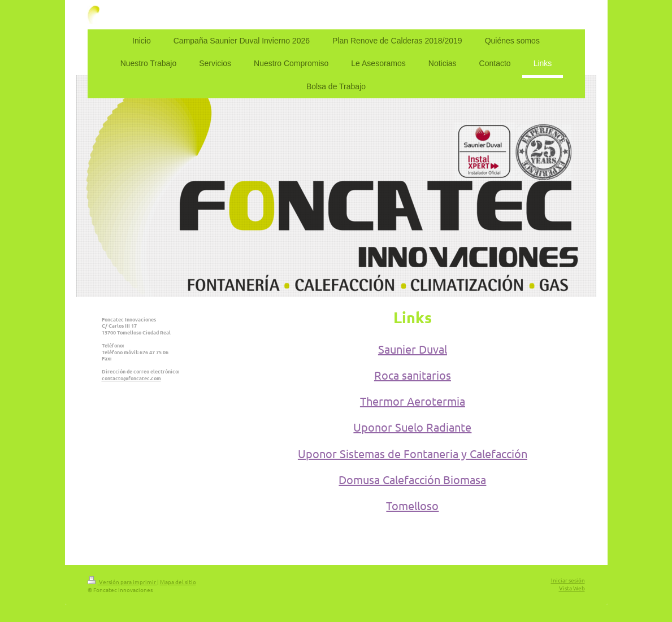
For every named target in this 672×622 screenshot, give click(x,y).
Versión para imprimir (122, 582)
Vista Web (572, 588)
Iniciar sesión (568, 580)
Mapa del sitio (178, 582)
